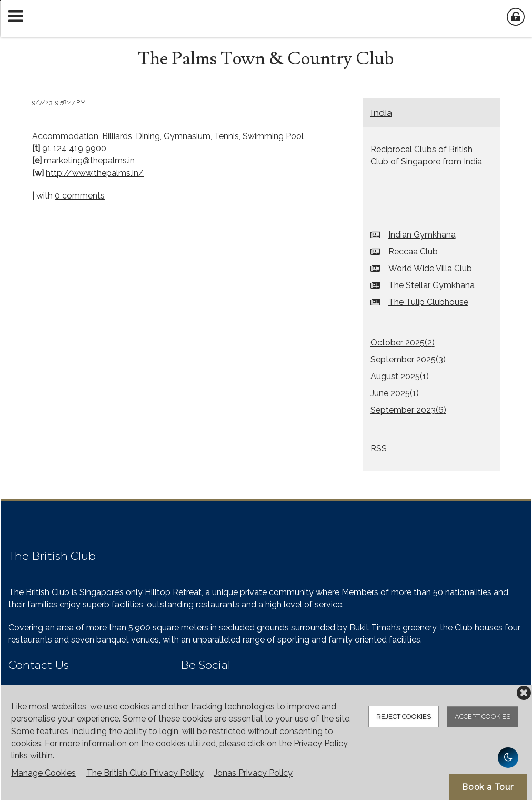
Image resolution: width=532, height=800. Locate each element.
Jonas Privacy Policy (253, 773)
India (381, 112)
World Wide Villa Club (430, 268)
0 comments (80, 196)
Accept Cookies (483, 717)
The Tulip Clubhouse (428, 302)
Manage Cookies (43, 773)
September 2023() (408, 410)
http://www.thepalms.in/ (95, 173)
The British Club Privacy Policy (145, 773)
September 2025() (408, 359)
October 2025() (403, 343)
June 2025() (395, 393)
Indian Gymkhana (422, 235)
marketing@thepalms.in (89, 160)
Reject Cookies (404, 717)
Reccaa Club (413, 251)
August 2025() (400, 376)
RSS (379, 448)
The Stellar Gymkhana (431, 285)
